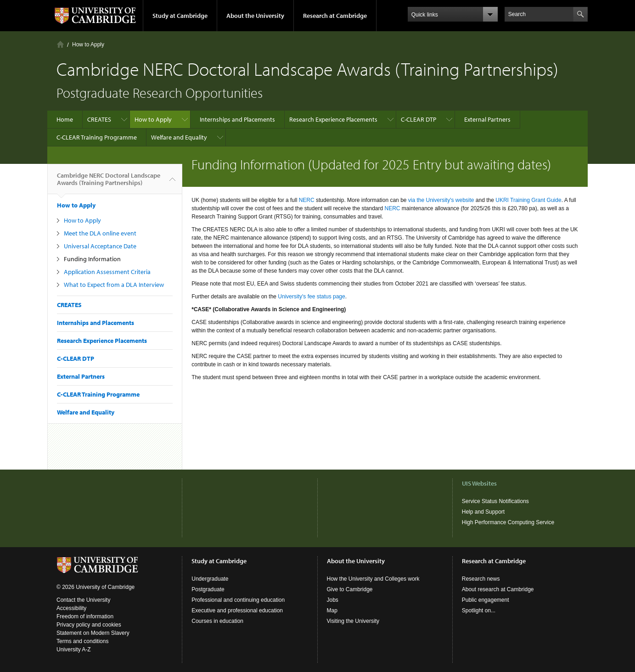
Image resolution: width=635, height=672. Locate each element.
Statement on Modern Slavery (93, 633)
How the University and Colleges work (373, 579)
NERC (307, 200)
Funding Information (92, 259)
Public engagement (486, 600)
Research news (481, 579)
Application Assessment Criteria (107, 272)
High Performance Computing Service (508, 522)
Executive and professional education (237, 610)
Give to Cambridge (350, 589)
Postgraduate (208, 589)
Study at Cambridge (180, 16)
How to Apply (88, 45)
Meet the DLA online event (100, 233)
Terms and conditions (82, 641)
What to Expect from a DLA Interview (114, 285)
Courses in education (217, 621)
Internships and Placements (237, 119)
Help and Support (483, 512)
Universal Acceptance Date (100, 246)
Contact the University (83, 600)
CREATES (99, 119)
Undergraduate (210, 579)
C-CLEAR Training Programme (97, 137)
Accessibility (71, 608)
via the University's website (441, 200)
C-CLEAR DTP (419, 119)
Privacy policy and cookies (89, 625)
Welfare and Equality (179, 137)
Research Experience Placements (333, 119)
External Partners (487, 119)
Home (60, 44)
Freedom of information (85, 616)
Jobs (333, 600)
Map (332, 610)
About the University (255, 16)
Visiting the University (353, 621)
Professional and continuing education (238, 600)
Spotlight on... (479, 610)
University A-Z (74, 650)
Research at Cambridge (335, 16)
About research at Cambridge (498, 589)
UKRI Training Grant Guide (528, 200)
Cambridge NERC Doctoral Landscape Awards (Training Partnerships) (109, 183)
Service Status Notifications (495, 501)
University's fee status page (311, 297)
